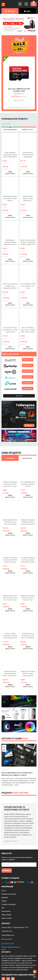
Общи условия (6, 904)
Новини (4, 890)
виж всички (6, 113)
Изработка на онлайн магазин (15, 976)
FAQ (3, 897)
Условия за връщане (9, 894)
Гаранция (5, 887)
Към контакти (7, 929)
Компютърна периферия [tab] (10, 119)
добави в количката (10, 163)
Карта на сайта (7, 908)
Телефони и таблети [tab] (27, 119)
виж (28, 349)
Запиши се (7, 860)
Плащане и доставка (9, 884)
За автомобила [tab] (10, 448)
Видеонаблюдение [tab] (27, 448)
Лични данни (6, 901)
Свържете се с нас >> (11, 831)
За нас (4, 880)
